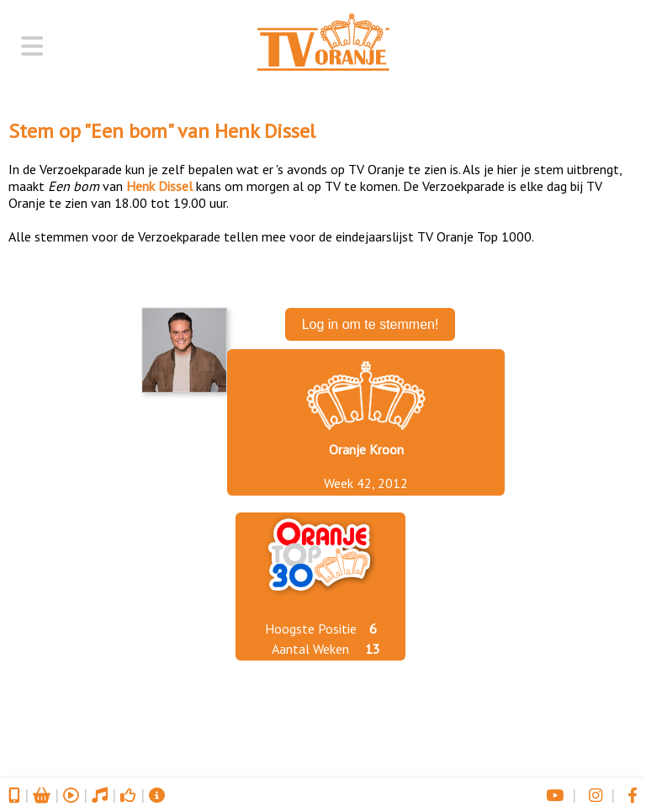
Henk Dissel (265, 131)
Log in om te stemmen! (371, 324)
